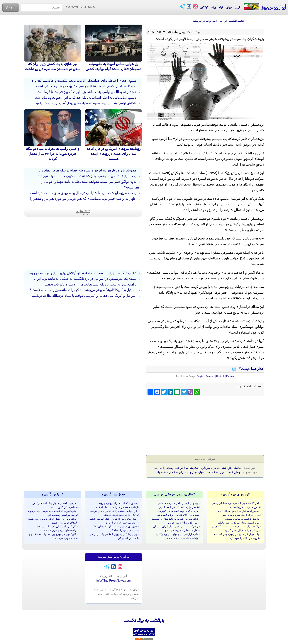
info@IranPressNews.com (113, 581)
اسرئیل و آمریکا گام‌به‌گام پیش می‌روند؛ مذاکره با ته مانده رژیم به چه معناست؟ (83, 290)
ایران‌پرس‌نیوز (265, 7)
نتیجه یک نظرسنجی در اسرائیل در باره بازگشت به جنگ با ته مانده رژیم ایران (85, 279)
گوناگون (204, 8)
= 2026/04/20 (79, 8)
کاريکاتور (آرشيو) (52, 494)
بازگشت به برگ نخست (144, 621)
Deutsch (220, 376)
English (200, 376)
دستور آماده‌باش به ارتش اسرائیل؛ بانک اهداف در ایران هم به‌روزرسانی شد (86, 98)
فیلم (221, 8)
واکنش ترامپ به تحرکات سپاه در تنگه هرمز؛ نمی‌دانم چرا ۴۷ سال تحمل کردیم (53, 154)
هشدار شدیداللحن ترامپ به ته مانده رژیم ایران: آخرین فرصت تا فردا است (87, 92)
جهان (229, 8)
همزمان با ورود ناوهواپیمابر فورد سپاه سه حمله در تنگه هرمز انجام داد (88, 170)
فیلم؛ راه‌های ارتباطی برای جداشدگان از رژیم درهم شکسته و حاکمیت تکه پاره (84, 81)
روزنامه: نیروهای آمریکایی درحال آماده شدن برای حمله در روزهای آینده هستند (114, 154)
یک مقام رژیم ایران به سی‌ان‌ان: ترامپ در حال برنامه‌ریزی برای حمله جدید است (83, 193)
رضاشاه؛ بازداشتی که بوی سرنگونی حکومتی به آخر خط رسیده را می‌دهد (199, 468)
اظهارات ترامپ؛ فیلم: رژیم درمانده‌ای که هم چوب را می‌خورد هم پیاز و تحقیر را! (83, 199)
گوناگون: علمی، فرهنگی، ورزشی (174, 494)
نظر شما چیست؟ (251, 369)
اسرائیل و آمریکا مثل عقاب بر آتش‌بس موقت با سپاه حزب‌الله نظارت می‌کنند (84, 296)
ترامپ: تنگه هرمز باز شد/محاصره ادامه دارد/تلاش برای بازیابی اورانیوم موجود (83, 273)
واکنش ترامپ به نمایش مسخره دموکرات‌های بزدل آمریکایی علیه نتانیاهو (86, 103)
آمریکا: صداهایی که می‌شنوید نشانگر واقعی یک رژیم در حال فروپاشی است (86, 86)
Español (230, 376)
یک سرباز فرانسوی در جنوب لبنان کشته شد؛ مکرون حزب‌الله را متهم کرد (87, 176)
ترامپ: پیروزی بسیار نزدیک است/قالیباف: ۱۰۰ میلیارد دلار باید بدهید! (90, 284)
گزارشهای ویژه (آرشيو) (236, 494)
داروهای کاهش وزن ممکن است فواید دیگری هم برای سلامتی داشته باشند (198, 472)
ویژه (213, 8)
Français (210, 376)
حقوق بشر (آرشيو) (113, 494)
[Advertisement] (236, 424)
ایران (237, 8)
